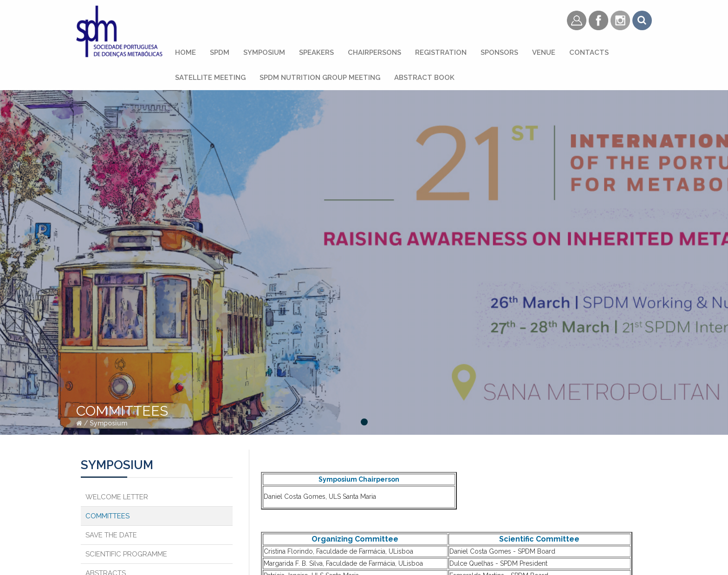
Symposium (264, 52)
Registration (441, 52)
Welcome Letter (117, 497)
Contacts (589, 52)
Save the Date (111, 535)
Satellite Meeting (210, 78)
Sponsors (499, 52)
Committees (107, 516)
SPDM (220, 52)
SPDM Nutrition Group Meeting (320, 78)
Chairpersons (374, 52)
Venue (544, 52)
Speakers (316, 52)
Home (185, 52)
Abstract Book (424, 78)
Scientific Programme (126, 554)
